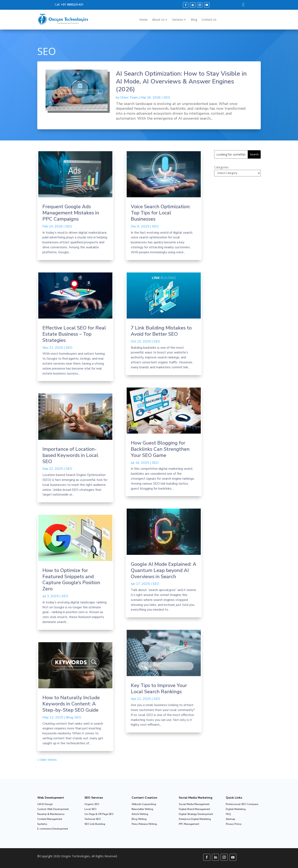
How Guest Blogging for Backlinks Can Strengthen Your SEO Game (160, 449)
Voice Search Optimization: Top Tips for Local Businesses (161, 213)
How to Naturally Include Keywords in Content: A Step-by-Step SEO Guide (71, 704)
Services (178, 20)
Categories (221, 167)
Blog (194, 20)
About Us (158, 20)
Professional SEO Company (242, 804)
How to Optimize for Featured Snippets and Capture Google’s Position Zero (71, 580)
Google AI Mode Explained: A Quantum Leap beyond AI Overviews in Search (164, 570)
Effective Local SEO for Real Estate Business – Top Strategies (74, 334)
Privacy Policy (234, 824)
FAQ (228, 814)
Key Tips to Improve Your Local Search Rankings (159, 688)
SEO (167, 98)
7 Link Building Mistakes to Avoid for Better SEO (161, 331)
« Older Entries (47, 760)
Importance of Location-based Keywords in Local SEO (70, 455)
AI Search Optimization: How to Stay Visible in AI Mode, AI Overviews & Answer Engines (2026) (181, 81)
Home (143, 20)
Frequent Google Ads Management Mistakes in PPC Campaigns (71, 213)
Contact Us (209, 20)
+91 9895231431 (72, 4)
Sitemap (231, 819)
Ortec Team (129, 98)
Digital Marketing (236, 809)
